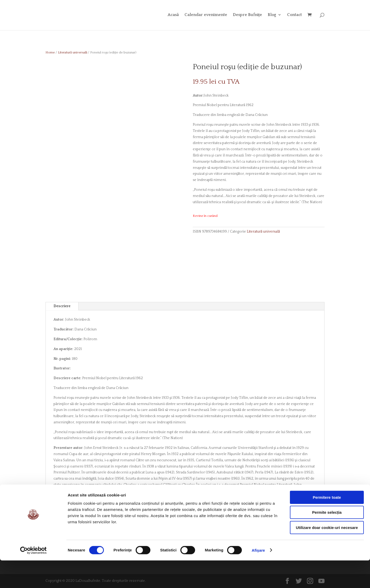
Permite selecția (327, 540)
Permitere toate (327, 525)
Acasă (173, 16)
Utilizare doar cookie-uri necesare (327, 555)
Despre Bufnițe (247, 16)
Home (50, 52)
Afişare (258, 578)
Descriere (62, 306)
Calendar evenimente (206, 16)
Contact (294, 16)
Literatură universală (72, 52)
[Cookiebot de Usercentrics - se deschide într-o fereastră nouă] (33, 578)
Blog (272, 16)
